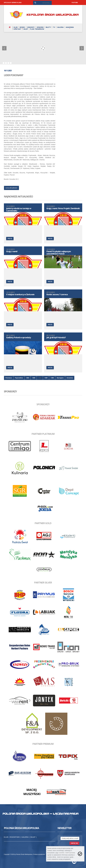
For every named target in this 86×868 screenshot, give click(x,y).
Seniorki (40, 27)
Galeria (60, 27)
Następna (60, 378)
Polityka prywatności (39, 854)
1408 (52, 378)
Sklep (26, 29)
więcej (10, 238)
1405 (34, 378)
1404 (27, 378)
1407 (46, 378)
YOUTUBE (75, 3)
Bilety (48, 27)
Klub (16, 27)
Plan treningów (37, 29)
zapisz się (74, 843)
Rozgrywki (15, 837)
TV (54, 27)
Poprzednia (19, 378)
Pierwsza (9, 378)
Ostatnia (70, 378)
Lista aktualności (11, 188)
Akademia (70, 27)
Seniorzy (31, 27)
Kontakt (17, 29)
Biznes (22, 27)
